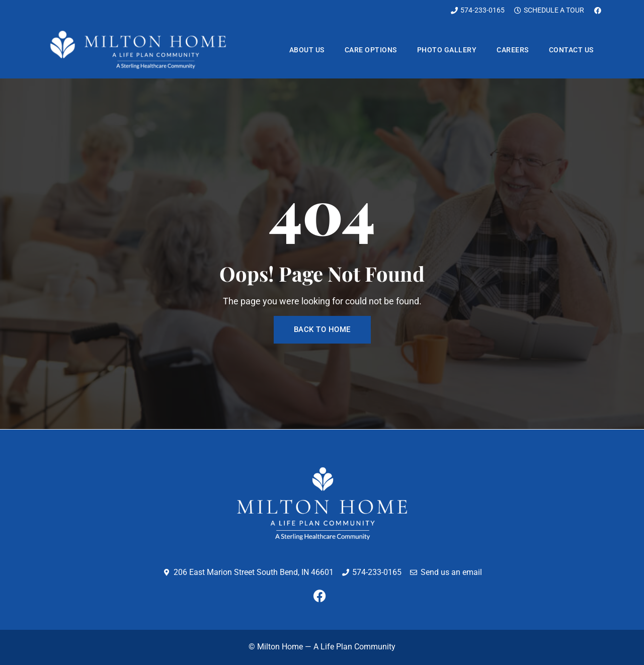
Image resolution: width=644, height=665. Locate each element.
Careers (513, 50)
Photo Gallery (447, 50)
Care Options (371, 50)
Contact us (571, 50)
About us (307, 50)
